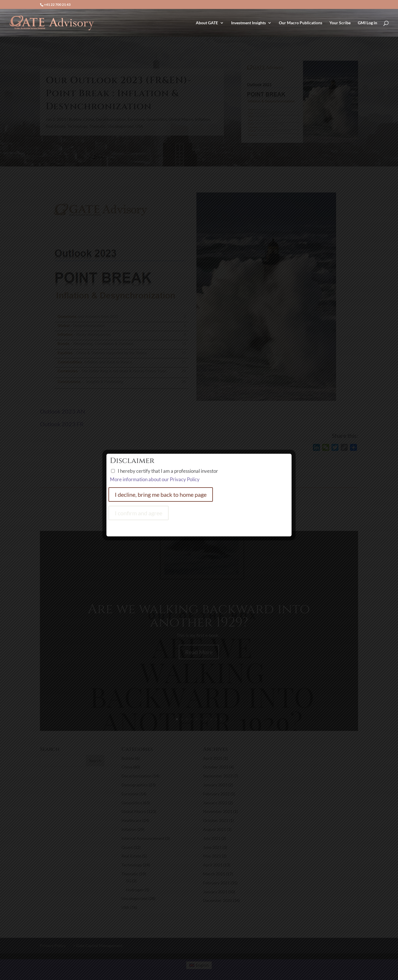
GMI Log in (367, 23)
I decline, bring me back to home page (161, 494)
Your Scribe (340, 23)
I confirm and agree (139, 513)
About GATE (207, 23)
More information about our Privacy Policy (155, 479)
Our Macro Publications (301, 23)
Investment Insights (248, 23)
